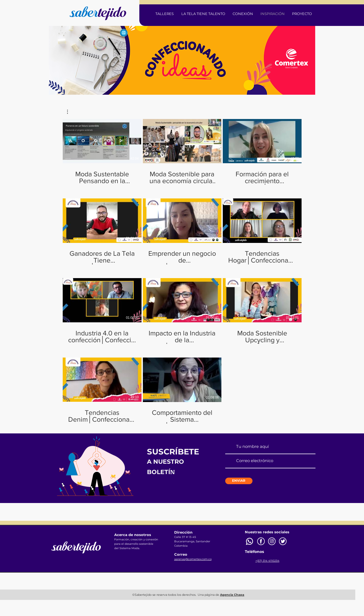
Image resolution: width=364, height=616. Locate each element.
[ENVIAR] (239, 481)
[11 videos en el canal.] (182, 271)
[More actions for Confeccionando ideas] (70, 112)
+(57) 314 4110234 (267, 561)
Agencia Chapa (232, 595)
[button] (70, 112)
